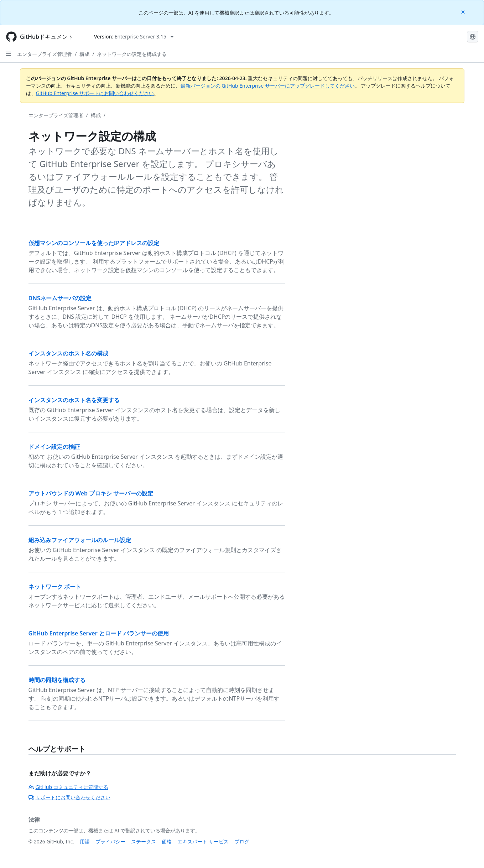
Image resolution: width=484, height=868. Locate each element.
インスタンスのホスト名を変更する (74, 400)
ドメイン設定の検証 (54, 447)
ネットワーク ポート (55, 587)
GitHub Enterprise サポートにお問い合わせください (95, 93)
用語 (85, 841)
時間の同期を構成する (57, 680)
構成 (84, 54)
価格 (167, 841)
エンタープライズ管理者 (45, 54)
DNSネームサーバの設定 (60, 298)
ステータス (144, 841)
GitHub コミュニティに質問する (68, 787)
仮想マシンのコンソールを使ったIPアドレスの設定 (94, 243)
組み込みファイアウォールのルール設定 (80, 540)
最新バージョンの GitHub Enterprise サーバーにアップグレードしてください (268, 86)
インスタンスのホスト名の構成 (68, 353)
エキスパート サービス (203, 841)
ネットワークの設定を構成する (132, 54)
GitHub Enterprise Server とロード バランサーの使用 (99, 633)
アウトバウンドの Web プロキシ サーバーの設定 (91, 493)
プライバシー (110, 841)
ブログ (242, 841)
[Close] (464, 12)
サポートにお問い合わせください (69, 797)
